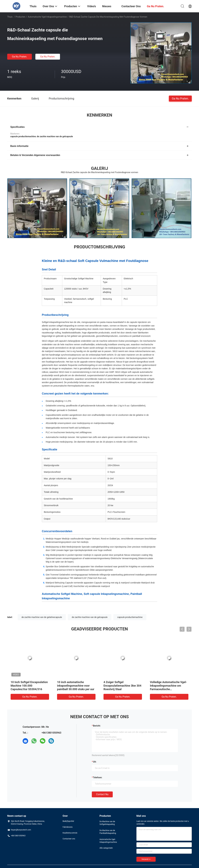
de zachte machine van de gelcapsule (90, 617)
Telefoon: (98, 777)
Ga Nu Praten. (20, 57)
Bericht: (97, 726)
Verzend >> (146, 859)
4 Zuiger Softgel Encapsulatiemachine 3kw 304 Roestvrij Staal (122, 686)
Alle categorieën (106, 848)
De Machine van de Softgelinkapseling (107, 823)
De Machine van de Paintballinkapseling (108, 832)
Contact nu (102, 794)
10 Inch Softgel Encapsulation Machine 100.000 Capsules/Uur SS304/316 (29, 686)
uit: (95, 762)
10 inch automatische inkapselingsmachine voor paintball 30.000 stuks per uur (76, 686)
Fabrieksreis (68, 827)
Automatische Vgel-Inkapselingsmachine (47, 17)
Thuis (10, 17)
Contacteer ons (69, 839)
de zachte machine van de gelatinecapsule (42, 617)
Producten (20, 17)
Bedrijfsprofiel (68, 821)
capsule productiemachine (130, 617)
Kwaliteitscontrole (70, 833)
